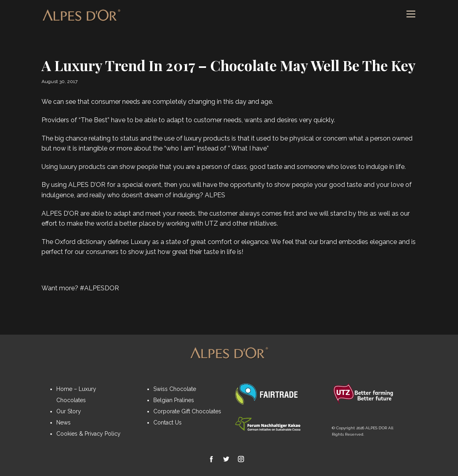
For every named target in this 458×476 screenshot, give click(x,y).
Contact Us (168, 422)
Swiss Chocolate (175, 389)
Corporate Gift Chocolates (187, 411)
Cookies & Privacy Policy (88, 434)
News (63, 422)
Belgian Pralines (174, 400)
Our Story (69, 411)
